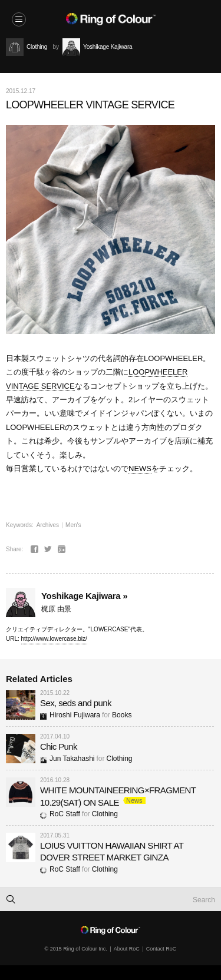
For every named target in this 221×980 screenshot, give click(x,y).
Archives (48, 525)
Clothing (120, 759)
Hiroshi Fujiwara (70, 715)
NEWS (140, 469)
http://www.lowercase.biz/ (54, 639)
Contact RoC (161, 949)
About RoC (127, 949)
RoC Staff (60, 814)
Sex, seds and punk (76, 703)
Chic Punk (59, 746)
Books (122, 715)
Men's (73, 525)
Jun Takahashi (67, 759)
